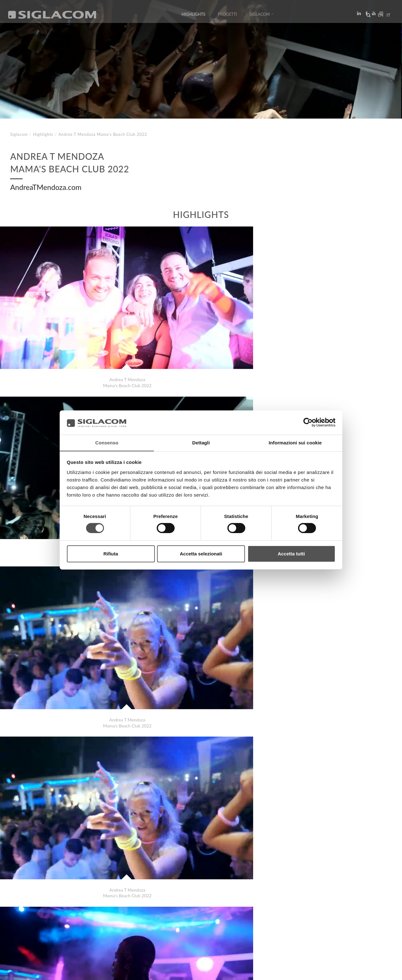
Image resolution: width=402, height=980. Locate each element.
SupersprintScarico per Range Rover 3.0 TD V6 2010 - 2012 (79, 895)
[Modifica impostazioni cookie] (104, 971)
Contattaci (141, 918)
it (387, 17)
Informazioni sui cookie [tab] (295, 442)
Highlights (193, 17)
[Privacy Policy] (26, 971)
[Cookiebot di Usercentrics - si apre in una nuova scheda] (308, 422)
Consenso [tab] (107, 442)
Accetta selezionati (201, 554)
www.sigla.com (374, 971)
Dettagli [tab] (201, 442)
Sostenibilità (102, 918)
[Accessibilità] (149, 971)
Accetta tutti (291, 554)
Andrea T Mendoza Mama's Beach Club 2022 (65, 889)
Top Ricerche (31, 918)
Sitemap (66, 918)
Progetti (228, 17)
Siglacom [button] (262, 17)
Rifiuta (111, 554)
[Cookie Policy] (57, 971)
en (379, 17)
